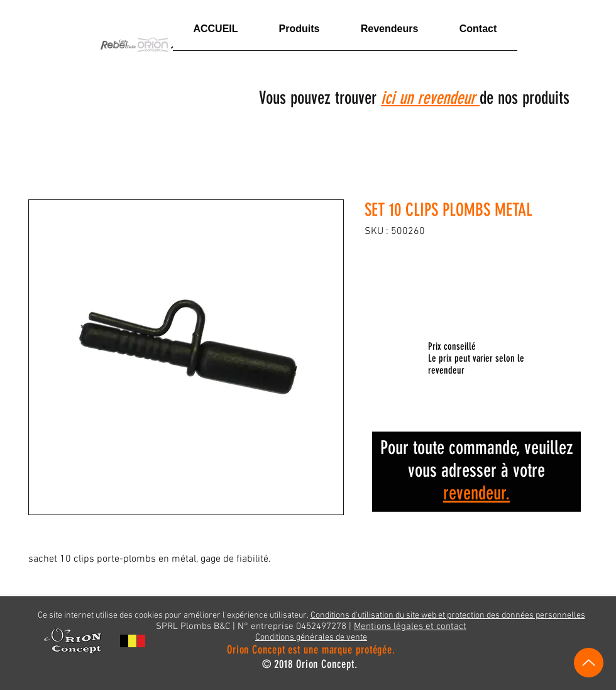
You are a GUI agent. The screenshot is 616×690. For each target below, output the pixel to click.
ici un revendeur (430, 98)
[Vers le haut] (589, 663)
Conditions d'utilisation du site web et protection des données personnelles (448, 615)
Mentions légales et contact (410, 626)
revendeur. (476, 493)
